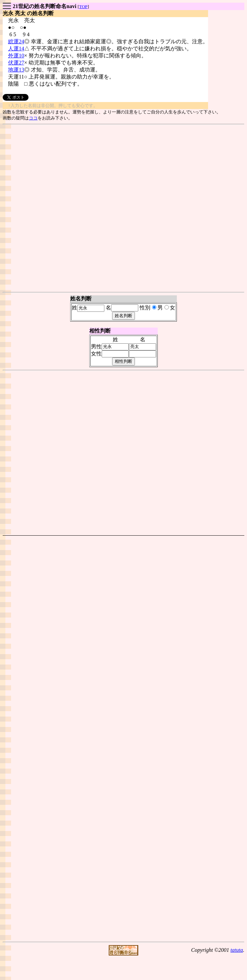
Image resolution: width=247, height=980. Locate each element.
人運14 (16, 48)
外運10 (16, 56)
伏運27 (16, 63)
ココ (33, 118)
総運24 (16, 41)
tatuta (237, 950)
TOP (83, 7)
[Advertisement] (122, 208)
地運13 (16, 70)
